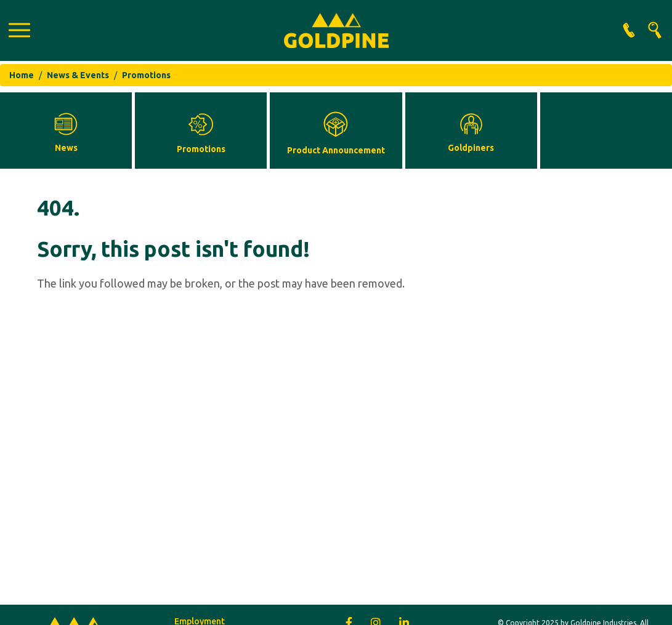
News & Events (78, 75)
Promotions (146, 75)
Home (22, 75)
